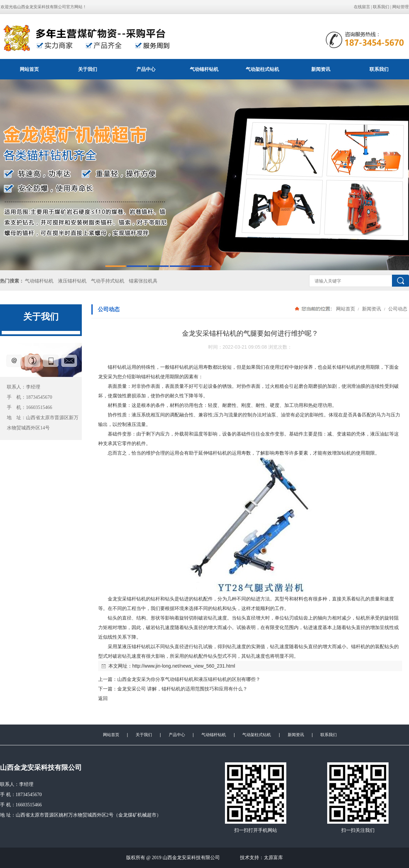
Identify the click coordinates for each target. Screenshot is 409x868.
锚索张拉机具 (143, 281)
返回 (103, 698)
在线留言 (362, 7)
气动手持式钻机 (108, 281)
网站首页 (29, 69)
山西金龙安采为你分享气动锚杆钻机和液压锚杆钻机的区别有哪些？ (189, 679)
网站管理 (400, 7)
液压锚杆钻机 (72, 281)
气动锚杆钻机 (204, 69)
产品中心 (146, 69)
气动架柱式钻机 (262, 69)
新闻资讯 (321, 69)
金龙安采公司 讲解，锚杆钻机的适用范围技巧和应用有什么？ (182, 689)
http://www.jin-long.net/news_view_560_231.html (184, 666)
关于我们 (88, 69)
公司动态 (397, 309)
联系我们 (381, 7)
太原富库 (273, 858)
